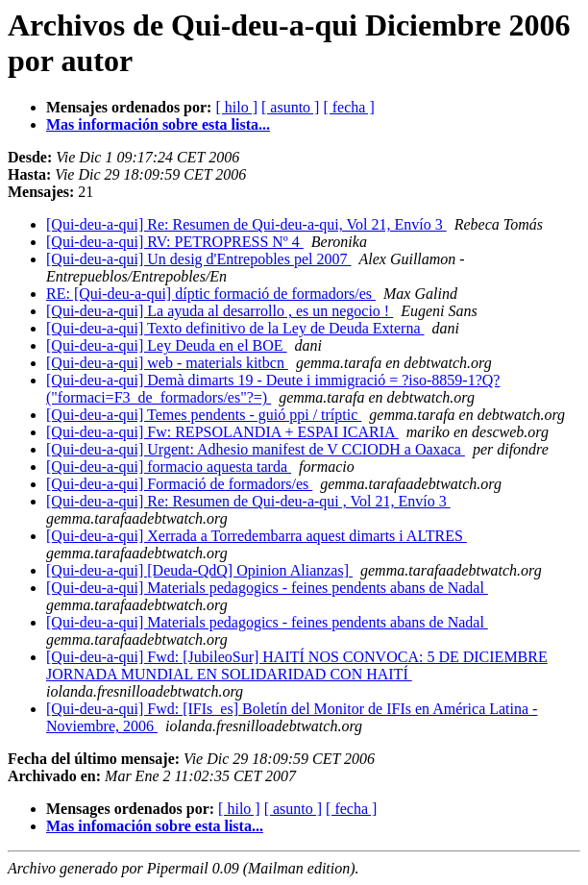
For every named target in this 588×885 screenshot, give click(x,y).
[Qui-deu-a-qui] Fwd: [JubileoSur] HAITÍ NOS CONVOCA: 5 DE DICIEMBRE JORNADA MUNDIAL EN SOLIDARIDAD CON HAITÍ (297, 665)
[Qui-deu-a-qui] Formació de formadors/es (179, 484)
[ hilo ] (236, 107)
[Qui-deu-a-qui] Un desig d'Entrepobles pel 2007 (198, 259)
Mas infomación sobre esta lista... (155, 826)
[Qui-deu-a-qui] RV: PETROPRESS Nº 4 (175, 242)
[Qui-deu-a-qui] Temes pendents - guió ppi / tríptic (204, 415)
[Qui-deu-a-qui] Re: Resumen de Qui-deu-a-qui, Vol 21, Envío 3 (246, 224)
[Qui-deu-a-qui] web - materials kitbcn (167, 363)
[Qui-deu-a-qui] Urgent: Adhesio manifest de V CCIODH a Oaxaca (256, 449)
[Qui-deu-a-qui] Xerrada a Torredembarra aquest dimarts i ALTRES (257, 536)
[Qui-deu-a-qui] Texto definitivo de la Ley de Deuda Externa (235, 328)
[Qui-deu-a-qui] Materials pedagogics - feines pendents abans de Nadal (267, 588)
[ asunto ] (290, 107)
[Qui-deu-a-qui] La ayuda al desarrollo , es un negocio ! (220, 311)
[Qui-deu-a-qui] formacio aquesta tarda (169, 467)
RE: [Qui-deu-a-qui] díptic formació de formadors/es (211, 294)
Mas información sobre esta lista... (158, 124)
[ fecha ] (348, 107)
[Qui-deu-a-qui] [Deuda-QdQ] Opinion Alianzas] (199, 570)
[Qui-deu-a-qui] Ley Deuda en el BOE (167, 345)
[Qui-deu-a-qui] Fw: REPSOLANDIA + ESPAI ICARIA (222, 432)
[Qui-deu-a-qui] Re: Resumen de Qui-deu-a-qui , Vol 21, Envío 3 (248, 501)
